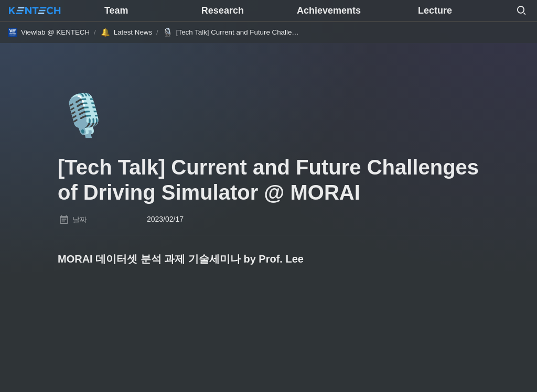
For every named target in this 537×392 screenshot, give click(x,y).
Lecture (435, 10)
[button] (521, 10)
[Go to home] (35, 10)
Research (223, 10)
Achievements (329, 10)
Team (116, 10)
